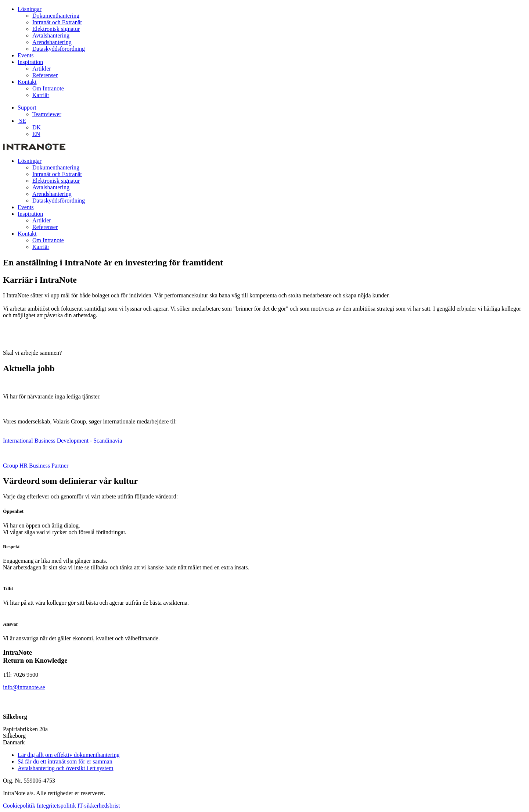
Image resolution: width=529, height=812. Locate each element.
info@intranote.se (24, 687)
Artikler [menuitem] (42, 69)
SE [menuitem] (22, 121)
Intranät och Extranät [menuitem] (57, 22)
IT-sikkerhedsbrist (99, 806)
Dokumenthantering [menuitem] (56, 16)
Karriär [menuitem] (41, 95)
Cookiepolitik (19, 806)
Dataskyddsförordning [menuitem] (59, 49)
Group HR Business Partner (36, 466)
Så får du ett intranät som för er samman (65, 761)
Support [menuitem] (27, 108)
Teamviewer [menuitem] (47, 114)
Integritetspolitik (56, 806)
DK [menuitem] (37, 127)
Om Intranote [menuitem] (48, 88)
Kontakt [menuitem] (27, 82)
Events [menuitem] (26, 55)
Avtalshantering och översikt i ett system (66, 768)
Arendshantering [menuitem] (52, 42)
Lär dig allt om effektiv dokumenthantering (69, 755)
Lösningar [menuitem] (30, 9)
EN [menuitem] (36, 134)
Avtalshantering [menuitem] (51, 35)
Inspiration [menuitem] (30, 62)
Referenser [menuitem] (45, 75)
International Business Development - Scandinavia (62, 441)
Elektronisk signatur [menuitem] (56, 29)
